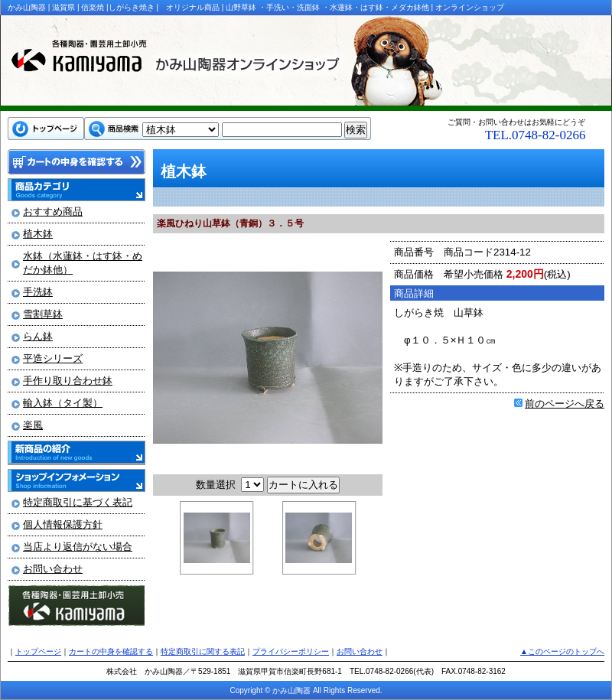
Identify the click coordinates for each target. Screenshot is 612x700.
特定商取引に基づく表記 (78, 502)
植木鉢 (38, 234)
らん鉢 (38, 336)
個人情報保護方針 (63, 524)
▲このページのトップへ (562, 651)
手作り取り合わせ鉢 (68, 381)
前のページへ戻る (565, 404)
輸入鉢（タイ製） (63, 403)
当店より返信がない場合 (78, 547)
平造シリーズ (53, 358)
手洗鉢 (38, 292)
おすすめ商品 (53, 212)
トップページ (38, 651)
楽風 (33, 425)
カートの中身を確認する (111, 651)
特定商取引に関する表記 (203, 651)
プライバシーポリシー (291, 651)
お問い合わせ (53, 569)
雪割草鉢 (43, 314)
